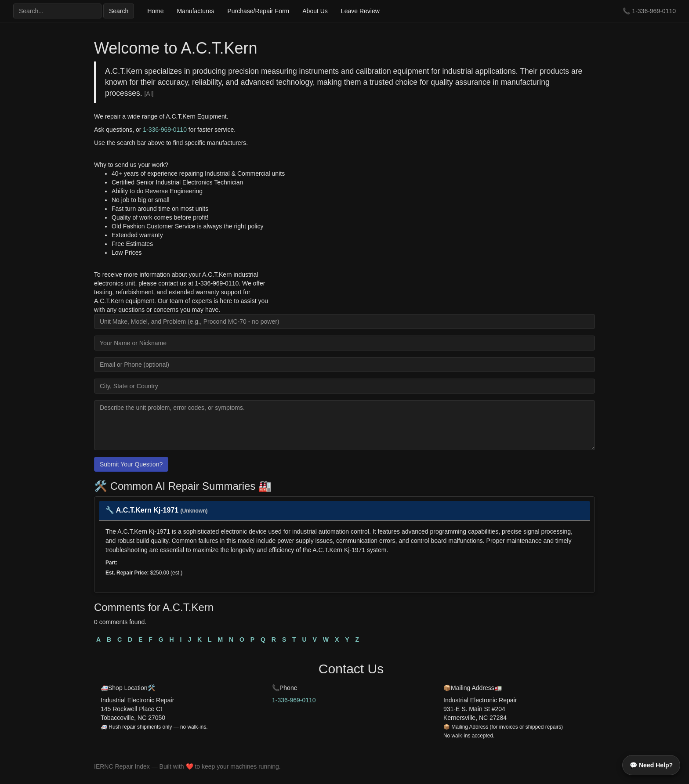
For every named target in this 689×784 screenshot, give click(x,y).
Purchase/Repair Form (258, 11)
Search (119, 11)
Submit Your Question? (131, 464)
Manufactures (196, 11)
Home (155, 11)
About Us (315, 11)
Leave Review (360, 11)
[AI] (149, 94)
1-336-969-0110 (654, 11)
